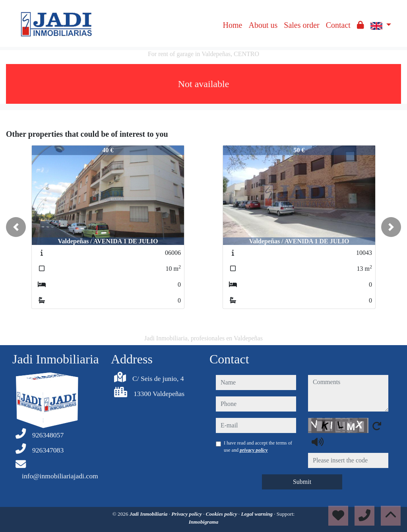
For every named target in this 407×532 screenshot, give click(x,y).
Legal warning (257, 514)
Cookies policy (222, 514)
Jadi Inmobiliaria (149, 514)
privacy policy (254, 450)
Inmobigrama (204, 522)
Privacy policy (187, 514)
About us (263, 25)
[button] (16, 227)
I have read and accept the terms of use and (258, 447)
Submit (302, 482)
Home (233, 25)
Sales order (301, 25)
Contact (338, 25)
